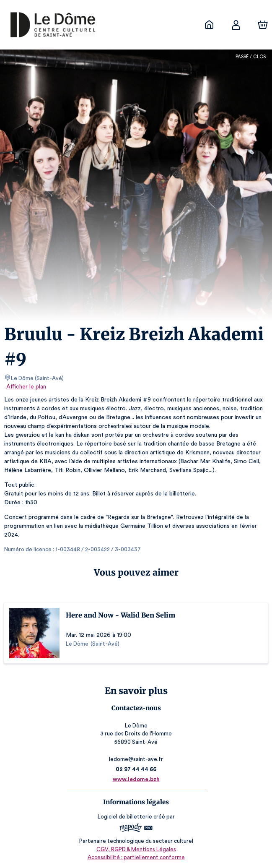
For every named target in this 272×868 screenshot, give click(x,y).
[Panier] (263, 25)
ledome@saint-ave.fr (136, 759)
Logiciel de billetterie (125, 817)
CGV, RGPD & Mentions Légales (136, 849)
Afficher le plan (26, 387)
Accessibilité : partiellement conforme (136, 857)
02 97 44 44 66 (136, 769)
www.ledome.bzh (136, 779)
